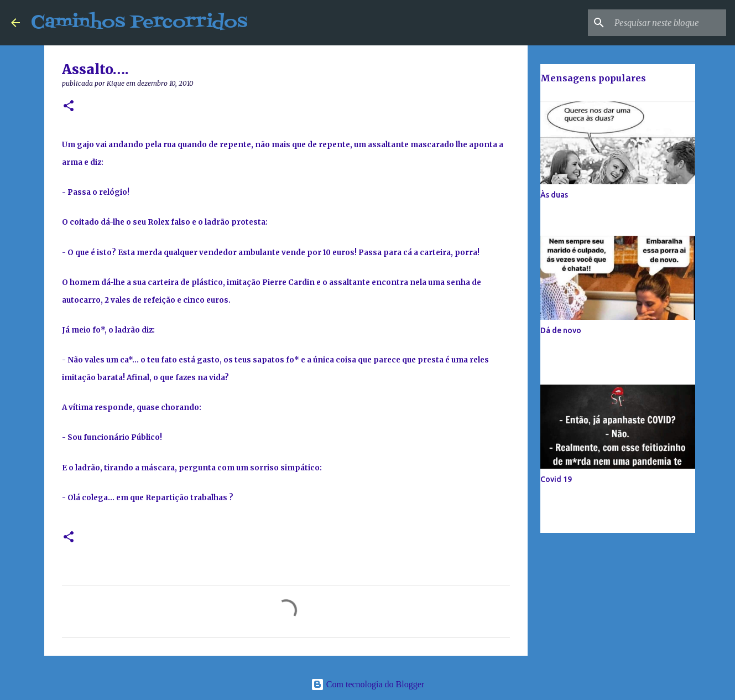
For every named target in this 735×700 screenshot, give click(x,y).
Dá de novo (561, 330)
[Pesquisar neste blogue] (668, 23)
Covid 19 (556, 479)
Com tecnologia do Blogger (367, 684)
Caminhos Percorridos (139, 22)
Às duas (554, 195)
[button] (69, 107)
